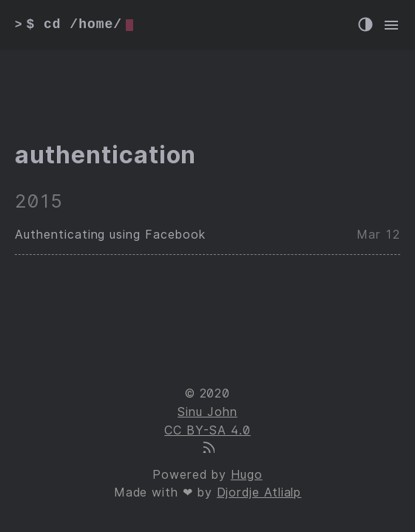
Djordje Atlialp (259, 492)
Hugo (247, 475)
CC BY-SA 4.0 (207, 430)
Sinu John (207, 412)
